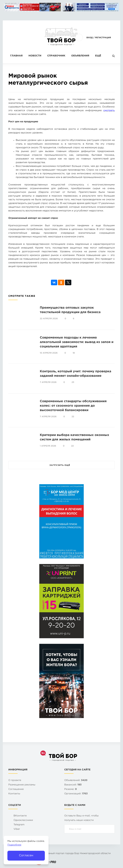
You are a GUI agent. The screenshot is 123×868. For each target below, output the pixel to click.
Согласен (26, 855)
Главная (16, 56)
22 (73, 417)
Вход (90, 38)
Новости (35, 56)
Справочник (56, 56)
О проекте (15, 780)
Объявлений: (76, 780)
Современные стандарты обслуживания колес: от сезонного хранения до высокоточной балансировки (73, 406)
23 (73, 382)
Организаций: (76, 794)
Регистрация (103, 38)
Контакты (14, 794)
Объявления (80, 56)
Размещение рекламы (22, 785)
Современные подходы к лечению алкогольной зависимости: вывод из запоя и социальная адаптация (77, 342)
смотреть (109, 111)
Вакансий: (73, 785)
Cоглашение (16, 789)
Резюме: (71, 789)
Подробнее (14, 845)
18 (74, 353)
